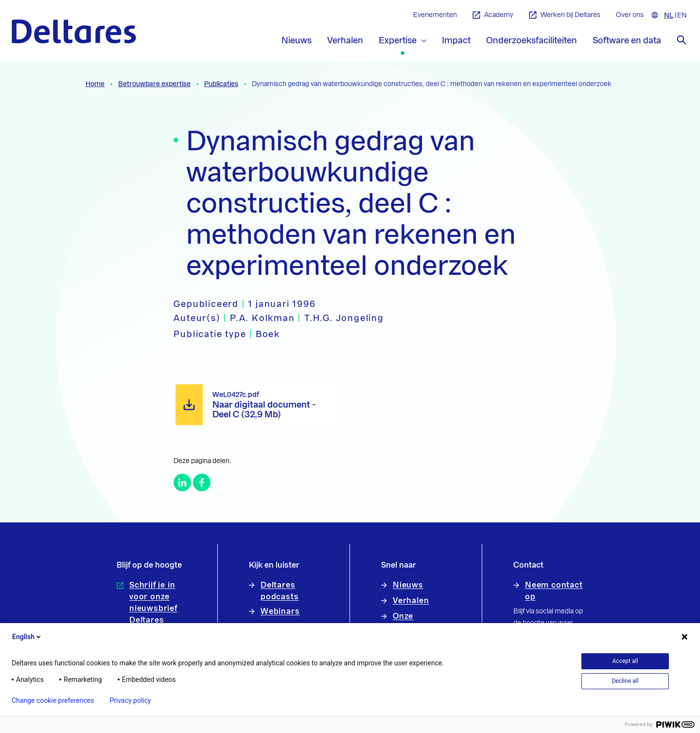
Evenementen (435, 15)
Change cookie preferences (53, 700)
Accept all (625, 661)
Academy (493, 15)
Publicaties (221, 84)
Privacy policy (130, 700)
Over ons (630, 15)
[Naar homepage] (74, 31)
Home (95, 84)
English (27, 637)
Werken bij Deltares (565, 15)
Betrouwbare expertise (154, 84)
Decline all (625, 681)
